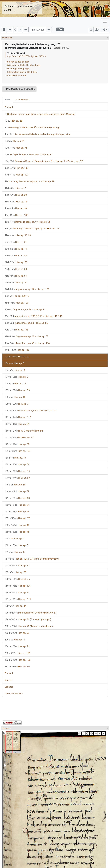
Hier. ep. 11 (15, 141)
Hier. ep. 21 (16, 242)
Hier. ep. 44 (15, 606)
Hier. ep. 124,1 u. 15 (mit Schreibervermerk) (32, 559)
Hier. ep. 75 (16, 148)
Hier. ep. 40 (17, 525)
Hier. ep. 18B (16, 215)
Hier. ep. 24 (17, 505)
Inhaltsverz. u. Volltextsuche (19, 89)
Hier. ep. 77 (17, 566)
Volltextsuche (22, 100)
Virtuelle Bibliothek (17, 75)
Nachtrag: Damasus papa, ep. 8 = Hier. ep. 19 (30, 181)
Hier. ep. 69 (17, 444)
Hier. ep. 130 (16, 168)
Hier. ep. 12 (15, 384)
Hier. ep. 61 (17, 424)
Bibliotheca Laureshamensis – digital (20, 8)
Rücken (8, 680)
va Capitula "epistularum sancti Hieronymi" (29, 154)
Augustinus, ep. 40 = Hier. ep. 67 (26, 336)
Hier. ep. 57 (17, 478)
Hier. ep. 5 (16, 545)
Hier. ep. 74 (17, 646)
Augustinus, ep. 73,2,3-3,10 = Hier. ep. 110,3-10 (33, 316)
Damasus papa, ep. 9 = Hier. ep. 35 (27, 222)
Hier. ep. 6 (14, 363)
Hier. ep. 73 (17, 390)
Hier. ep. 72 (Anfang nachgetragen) (29, 626)
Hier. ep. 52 (16, 256)
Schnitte (9, 687)
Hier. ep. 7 (17, 404)
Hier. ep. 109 (17, 451)
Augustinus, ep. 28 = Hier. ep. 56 (26, 323)
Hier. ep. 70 (17, 357)
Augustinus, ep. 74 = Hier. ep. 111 (26, 309)
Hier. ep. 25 (15, 572)
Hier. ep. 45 (17, 532)
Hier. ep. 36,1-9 (18, 235)
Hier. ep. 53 (16, 262)
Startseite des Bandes (18, 62)
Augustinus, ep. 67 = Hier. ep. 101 (27, 289)
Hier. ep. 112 (17, 350)
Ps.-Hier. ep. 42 (19, 438)
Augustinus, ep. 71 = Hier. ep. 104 (27, 343)
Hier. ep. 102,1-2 (17, 296)
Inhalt (8, 100)
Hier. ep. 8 (15, 370)
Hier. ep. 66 (17, 633)
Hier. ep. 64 (17, 512)
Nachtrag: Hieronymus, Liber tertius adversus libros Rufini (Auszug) (40, 114)
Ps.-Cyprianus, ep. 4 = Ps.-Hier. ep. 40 (30, 411)
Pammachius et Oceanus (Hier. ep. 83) (31, 613)
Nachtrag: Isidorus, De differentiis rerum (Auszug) (32, 128)
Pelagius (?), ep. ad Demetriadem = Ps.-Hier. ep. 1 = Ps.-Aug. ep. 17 (44, 161)
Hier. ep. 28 (13, 121)
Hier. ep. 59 (17, 667)
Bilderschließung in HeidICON (22, 72)
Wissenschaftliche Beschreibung (24, 65)
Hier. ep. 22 (17, 593)
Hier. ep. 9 (16, 377)
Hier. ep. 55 (16, 276)
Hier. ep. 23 (17, 498)
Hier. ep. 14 (16, 249)
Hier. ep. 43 (15, 640)
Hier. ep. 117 (18, 599)
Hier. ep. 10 (15, 397)
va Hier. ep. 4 (14, 539)
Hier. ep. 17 (15, 552)
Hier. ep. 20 (16, 195)
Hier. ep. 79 (17, 471)
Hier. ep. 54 (17, 464)
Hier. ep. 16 (16, 208)
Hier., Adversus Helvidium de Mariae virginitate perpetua (38, 134)
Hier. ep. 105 (16, 330)
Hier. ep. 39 (17, 491)
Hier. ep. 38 (15, 485)
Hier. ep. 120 (17, 660)
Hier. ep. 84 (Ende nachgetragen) (28, 619)
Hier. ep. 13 (15, 458)
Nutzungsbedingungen (19, 69)
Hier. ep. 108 (18, 586)
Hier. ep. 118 (18, 417)
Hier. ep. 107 (17, 175)
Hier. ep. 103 (16, 303)
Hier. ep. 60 (16, 283)
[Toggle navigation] (105, 21)
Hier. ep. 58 (16, 269)
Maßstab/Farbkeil (14, 694)
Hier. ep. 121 (17, 653)
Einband (9, 107)
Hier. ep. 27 (17, 518)
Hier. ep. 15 (16, 202)
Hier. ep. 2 (15, 188)
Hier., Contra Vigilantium (24, 431)
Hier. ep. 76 (17, 579)
